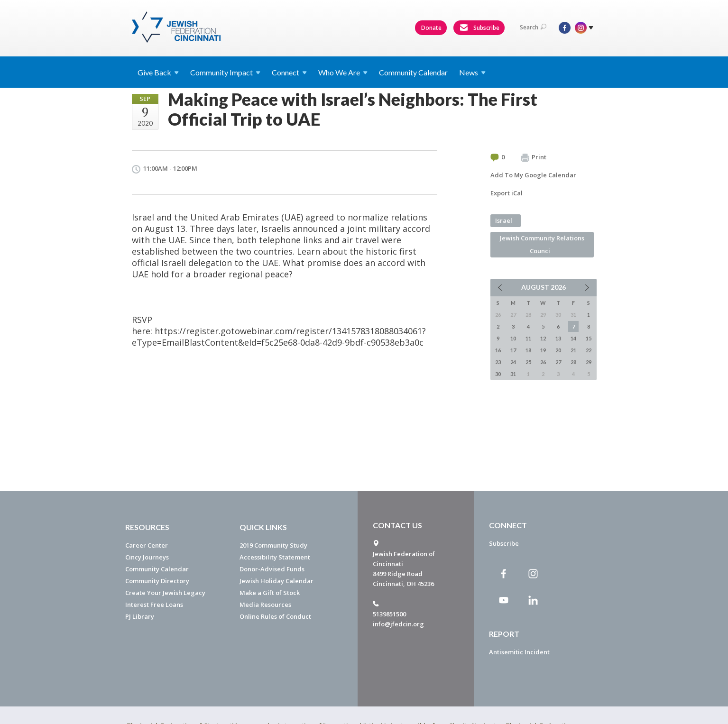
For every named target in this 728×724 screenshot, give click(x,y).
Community (225, 72)
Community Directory (157, 581)
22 (589, 350)
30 (498, 374)
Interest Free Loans (154, 605)
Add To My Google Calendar (533, 175)
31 (513, 374)
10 (513, 338)
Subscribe (479, 28)
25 (528, 362)
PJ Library (140, 616)
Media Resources (265, 605)
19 (543, 350)
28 (573, 362)
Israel (504, 220)
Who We (343, 72)
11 (528, 338)
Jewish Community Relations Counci (542, 244)
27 (558, 362)
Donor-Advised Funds (272, 569)
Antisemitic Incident (519, 652)
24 (513, 362)
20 (558, 350)
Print (534, 157)
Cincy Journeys (147, 557)
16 (498, 350)
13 (558, 338)
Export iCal (507, 193)
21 (573, 350)
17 (513, 350)
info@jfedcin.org (398, 624)
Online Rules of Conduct (275, 616)
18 (528, 350)
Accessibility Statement (275, 557)
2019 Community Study (273, 545)
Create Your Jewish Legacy (165, 593)
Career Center (147, 545)
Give (158, 72)
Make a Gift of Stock (270, 593)
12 (543, 338)
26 (543, 362)
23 (498, 362)
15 (589, 338)
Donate (431, 28)
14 (573, 338)
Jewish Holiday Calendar (276, 581)
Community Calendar (413, 72)
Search (533, 27)
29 (589, 362)
